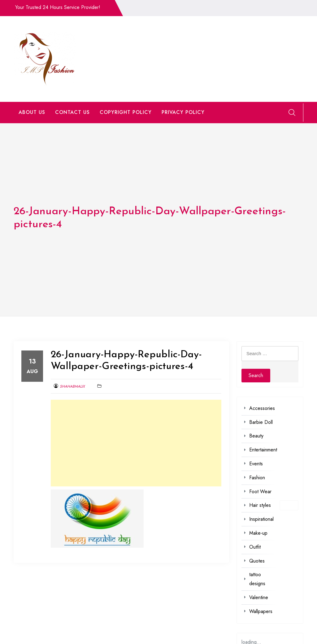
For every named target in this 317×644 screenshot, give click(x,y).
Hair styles (260, 505)
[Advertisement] (136, 443)
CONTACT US (72, 112)
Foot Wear (260, 492)
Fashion (257, 478)
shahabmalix (72, 386)
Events (256, 464)
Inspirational (261, 519)
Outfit (255, 547)
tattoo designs (257, 579)
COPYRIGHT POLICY (126, 112)
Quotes (257, 561)
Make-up (258, 533)
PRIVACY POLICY (183, 112)
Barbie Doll (261, 422)
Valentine (259, 597)
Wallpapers (261, 611)
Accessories (262, 408)
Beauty (256, 436)
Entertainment (263, 450)
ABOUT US (32, 112)
